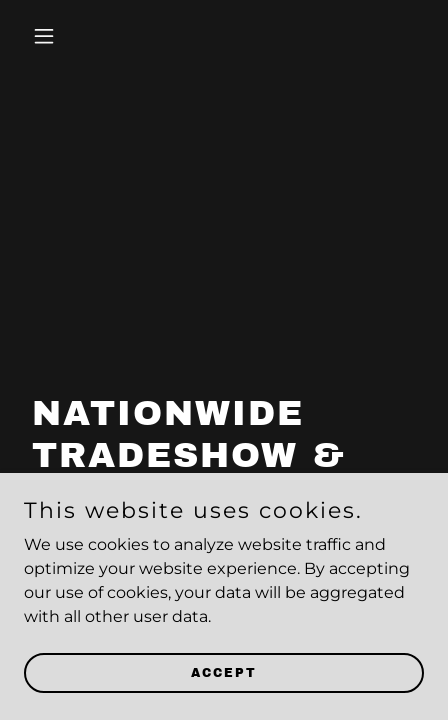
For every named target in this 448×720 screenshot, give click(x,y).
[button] (54, 36)
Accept (224, 672)
